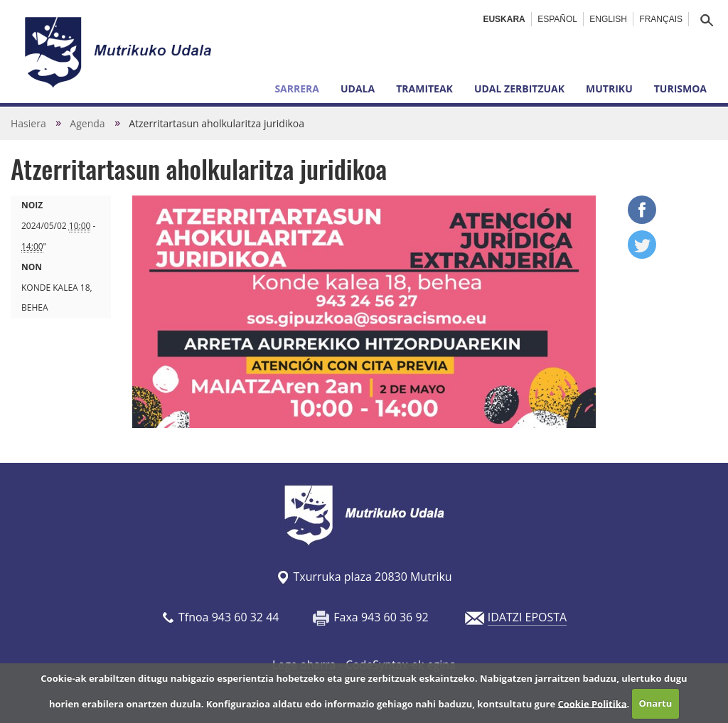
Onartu (655, 703)
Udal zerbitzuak (519, 89)
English (608, 19)
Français (661, 19)
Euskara (504, 19)
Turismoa (680, 89)
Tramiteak (424, 89)
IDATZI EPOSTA (527, 617)
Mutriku (609, 89)
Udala (358, 89)
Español (557, 19)
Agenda (87, 123)
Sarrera (297, 89)
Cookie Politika (592, 703)
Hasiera (28, 123)
